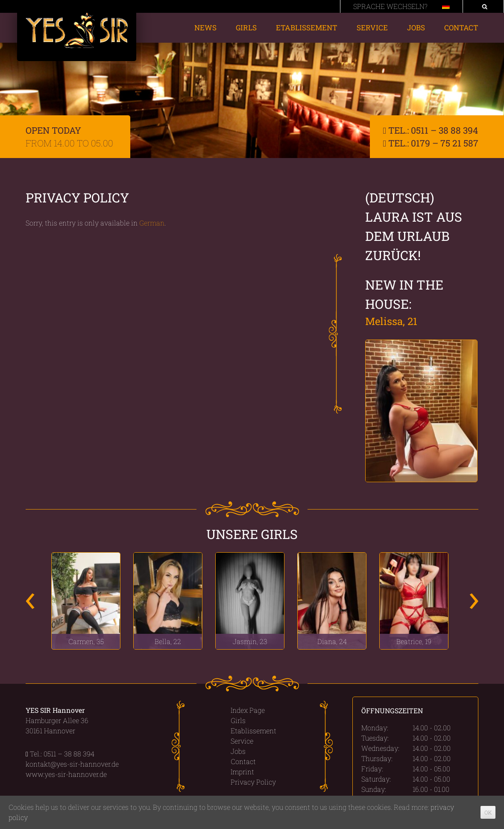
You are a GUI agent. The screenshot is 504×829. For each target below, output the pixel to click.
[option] (86, 601)
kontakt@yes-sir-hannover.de (72, 764)
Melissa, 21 (391, 321)
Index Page (248, 710)
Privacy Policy (253, 782)
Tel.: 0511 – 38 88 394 (430, 130)
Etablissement (307, 28)
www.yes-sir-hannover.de (66, 774)
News (205, 28)
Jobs (416, 28)
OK (488, 812)
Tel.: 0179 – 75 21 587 (431, 143)
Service (372, 28)
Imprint (242, 772)
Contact (461, 28)
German (152, 223)
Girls (246, 28)
